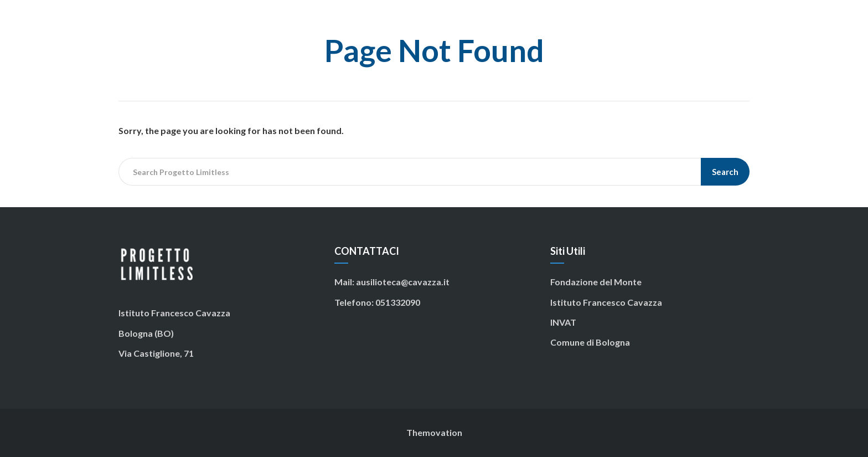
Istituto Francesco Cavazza (606, 302)
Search (725, 172)
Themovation (434, 432)
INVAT (563, 322)
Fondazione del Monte (596, 282)
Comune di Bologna (590, 342)
